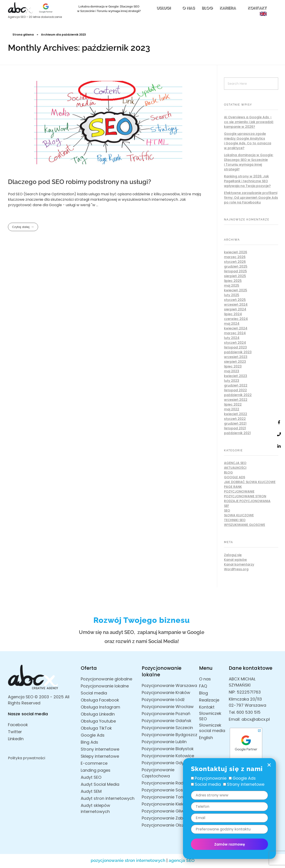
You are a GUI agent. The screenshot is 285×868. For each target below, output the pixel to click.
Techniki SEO (235, 520)
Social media (208, 784)
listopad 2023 (235, 347)
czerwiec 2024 (236, 319)
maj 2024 (232, 324)
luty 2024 (232, 338)
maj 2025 (232, 285)
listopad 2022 (235, 390)
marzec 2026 (235, 257)
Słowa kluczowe (239, 515)
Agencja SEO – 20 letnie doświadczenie (35, 17)
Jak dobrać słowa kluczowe (250, 482)
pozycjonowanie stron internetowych (128, 860)
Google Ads (235, 477)
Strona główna (23, 35)
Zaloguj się (233, 555)
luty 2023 (232, 381)
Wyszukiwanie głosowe (245, 525)
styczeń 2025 (235, 300)
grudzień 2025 (236, 266)
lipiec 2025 (233, 281)
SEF (227, 506)
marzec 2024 (235, 333)
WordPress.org (236, 569)
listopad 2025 (235, 271)
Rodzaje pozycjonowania (247, 501)
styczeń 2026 (235, 262)
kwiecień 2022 (236, 414)
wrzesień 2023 (236, 357)
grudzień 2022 (236, 385)
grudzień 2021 (235, 423)
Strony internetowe (246, 784)
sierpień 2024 (235, 309)
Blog (228, 472)
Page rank (233, 487)
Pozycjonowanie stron (245, 496)
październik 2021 (237, 433)
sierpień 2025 (235, 276)
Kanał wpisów (235, 560)
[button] (269, 765)
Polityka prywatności (27, 758)
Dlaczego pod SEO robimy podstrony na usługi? (80, 182)
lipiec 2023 (233, 366)
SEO (227, 510)
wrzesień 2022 (236, 400)
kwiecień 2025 (236, 290)
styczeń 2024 (235, 343)
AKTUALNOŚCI (235, 468)
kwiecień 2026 (236, 252)
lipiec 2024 (233, 314)
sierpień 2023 (235, 362)
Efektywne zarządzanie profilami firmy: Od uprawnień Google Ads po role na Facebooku (251, 198)
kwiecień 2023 (236, 376)
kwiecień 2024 (236, 328)
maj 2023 (232, 371)
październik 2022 (238, 395)
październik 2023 (238, 352)
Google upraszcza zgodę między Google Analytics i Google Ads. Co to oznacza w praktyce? (248, 141)
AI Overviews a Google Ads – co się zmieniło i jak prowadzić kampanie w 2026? (249, 122)
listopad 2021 (235, 428)
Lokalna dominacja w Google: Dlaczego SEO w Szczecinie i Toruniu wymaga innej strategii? (249, 162)
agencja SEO (182, 860)
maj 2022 (232, 409)
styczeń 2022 (235, 419)
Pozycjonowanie (239, 491)
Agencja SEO (235, 463)
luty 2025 (232, 295)
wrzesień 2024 (236, 305)
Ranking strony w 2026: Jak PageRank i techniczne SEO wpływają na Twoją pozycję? (247, 181)
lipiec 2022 (233, 404)
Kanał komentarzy (239, 564)
